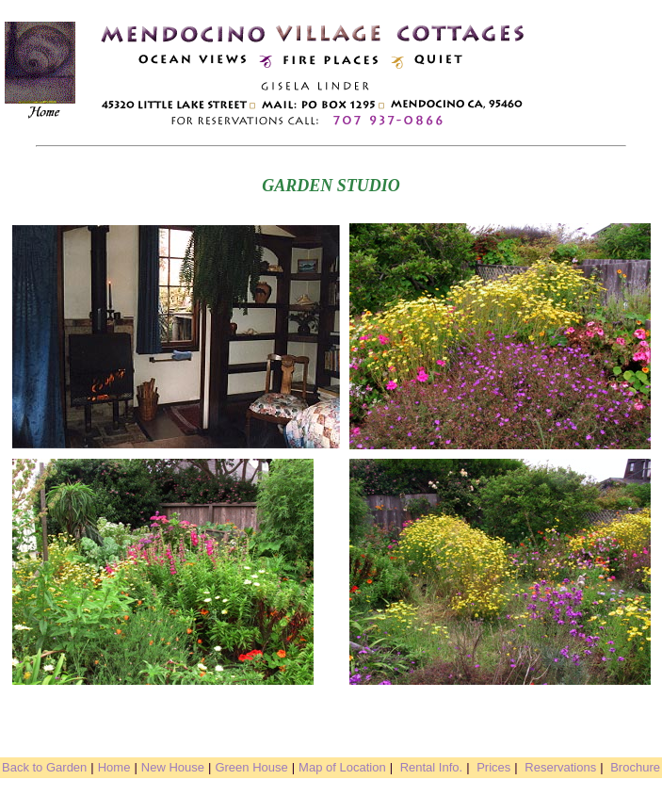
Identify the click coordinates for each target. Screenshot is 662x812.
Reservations (560, 767)
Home (114, 767)
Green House (251, 767)
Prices (493, 767)
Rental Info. (432, 767)
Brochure (635, 767)
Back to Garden (44, 767)
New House (173, 767)
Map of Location (342, 767)
